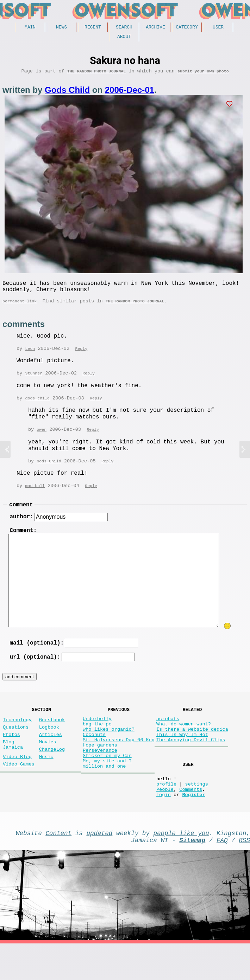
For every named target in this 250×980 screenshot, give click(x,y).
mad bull (35, 496)
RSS (244, 875)
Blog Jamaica (13, 768)
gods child (37, 407)
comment (21, 515)
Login (164, 827)
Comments (191, 820)
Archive (155, 28)
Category (187, 28)
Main (30, 28)
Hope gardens (100, 770)
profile (166, 813)
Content (58, 866)
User (218, 28)
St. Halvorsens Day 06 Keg (119, 764)
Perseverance (100, 777)
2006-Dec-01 (130, 93)
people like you (181, 866)
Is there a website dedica (192, 750)
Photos (11, 755)
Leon (30, 357)
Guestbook (52, 738)
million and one (104, 797)
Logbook (49, 747)
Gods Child (67, 93)
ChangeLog (52, 773)
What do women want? (184, 744)
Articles (51, 755)
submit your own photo (203, 74)
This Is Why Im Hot (182, 757)
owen (42, 439)
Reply (81, 357)
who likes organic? (109, 750)
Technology (17, 738)
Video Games (19, 791)
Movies (48, 764)
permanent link (20, 309)
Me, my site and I (107, 790)
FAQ (222, 875)
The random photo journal (96, 74)
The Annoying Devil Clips (191, 764)
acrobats (168, 737)
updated (99, 866)
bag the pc (97, 744)
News (61, 28)
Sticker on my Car (107, 784)
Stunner (34, 382)
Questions (16, 747)
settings (196, 813)
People (165, 820)
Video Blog (17, 782)
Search (124, 28)
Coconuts (94, 757)
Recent (93, 28)
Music (46, 782)
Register (193, 827)
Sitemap (192, 875)
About (124, 38)
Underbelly (97, 737)
